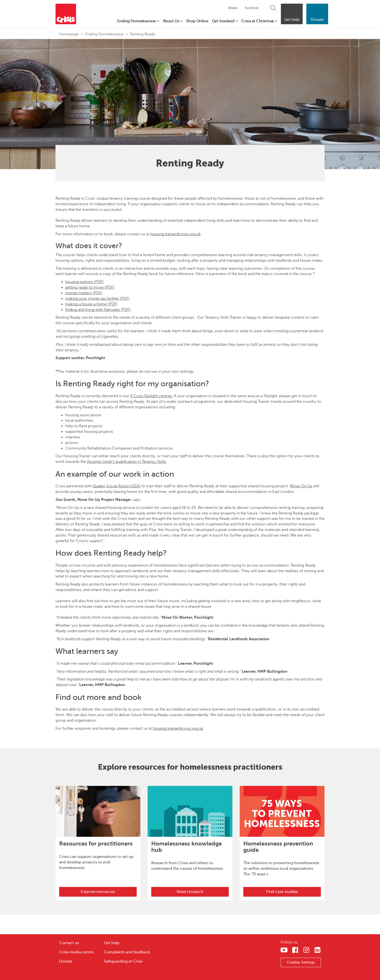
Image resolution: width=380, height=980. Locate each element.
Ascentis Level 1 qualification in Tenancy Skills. (127, 462)
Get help (112, 943)
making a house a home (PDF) (91, 304)
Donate (66, 961)
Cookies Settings (301, 962)
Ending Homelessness (104, 34)
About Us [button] (173, 21)
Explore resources (98, 892)
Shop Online (197, 21)
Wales (233, 8)
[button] (292, 14)
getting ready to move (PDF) (90, 287)
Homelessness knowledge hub (186, 847)
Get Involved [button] (225, 21)
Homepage (69, 34)
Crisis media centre (76, 952)
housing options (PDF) (84, 282)
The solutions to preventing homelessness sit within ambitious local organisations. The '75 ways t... (281, 869)
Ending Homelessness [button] (138, 21)
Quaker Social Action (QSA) (117, 486)
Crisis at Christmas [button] (259, 21)
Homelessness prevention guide (278, 847)
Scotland (252, 8)
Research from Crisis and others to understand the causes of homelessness (187, 866)
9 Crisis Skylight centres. (151, 396)
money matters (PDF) (84, 293)
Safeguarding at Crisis (123, 961)
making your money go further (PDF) (97, 299)
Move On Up (301, 486)
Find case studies (282, 892)
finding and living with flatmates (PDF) (98, 310)
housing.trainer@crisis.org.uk (175, 234)
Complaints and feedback (127, 952)
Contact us (69, 943)
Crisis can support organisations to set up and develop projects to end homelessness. (96, 862)
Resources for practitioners (96, 844)
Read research (190, 892)
